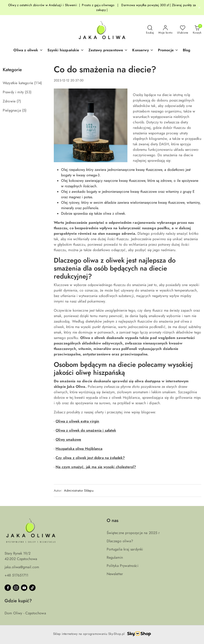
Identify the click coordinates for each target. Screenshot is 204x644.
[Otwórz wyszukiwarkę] (150, 30)
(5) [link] (24, 110)
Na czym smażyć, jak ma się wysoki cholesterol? (96, 467)
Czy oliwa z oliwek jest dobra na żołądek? (90, 458)
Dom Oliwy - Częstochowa (25, 613)
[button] (28, 50)
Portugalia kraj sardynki (125, 549)
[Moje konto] (165, 30)
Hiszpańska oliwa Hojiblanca (79, 449)
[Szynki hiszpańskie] (66, 50)
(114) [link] (38, 83)
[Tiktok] (32, 588)
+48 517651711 (16, 575)
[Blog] (187, 50)
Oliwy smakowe (68, 440)
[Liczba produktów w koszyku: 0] (197, 30)
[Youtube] (24, 588)
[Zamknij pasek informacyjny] (199, 8)
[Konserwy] (143, 50)
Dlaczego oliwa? (120, 541)
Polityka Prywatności (123, 566)
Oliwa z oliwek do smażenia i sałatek (86, 430)
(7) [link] (19, 101)
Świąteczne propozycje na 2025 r (133, 533)
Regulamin (115, 558)
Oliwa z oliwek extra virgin (77, 421)
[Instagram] (16, 588)
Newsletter (115, 574)
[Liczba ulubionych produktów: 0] (183, 30)
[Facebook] (8, 588)
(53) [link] (28, 92)
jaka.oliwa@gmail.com (22, 567)
